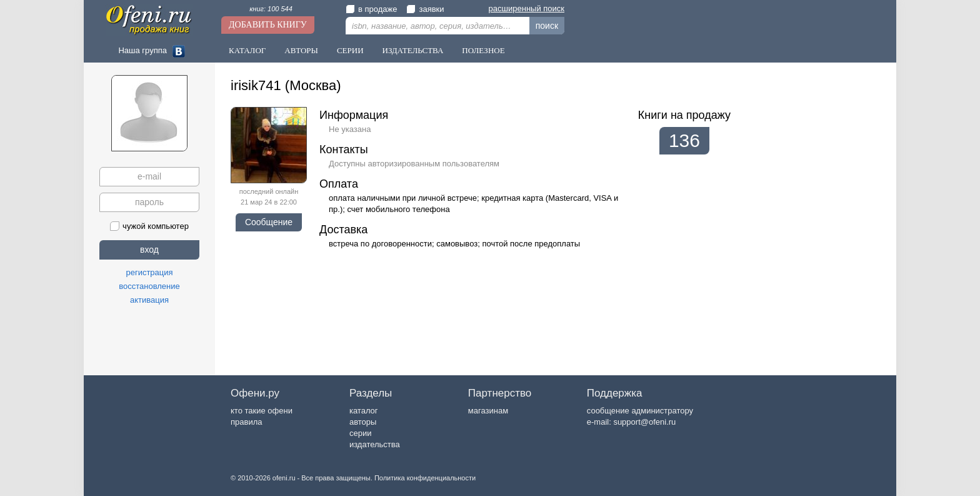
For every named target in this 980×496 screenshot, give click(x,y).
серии (360, 433)
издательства (375, 444)
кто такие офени (262, 411)
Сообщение (269, 222)
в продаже (371, 9)
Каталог (247, 50)
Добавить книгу (268, 25)
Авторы (301, 50)
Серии (350, 50)
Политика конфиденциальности (425, 478)
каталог (364, 411)
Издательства (413, 50)
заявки (425, 9)
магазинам (488, 411)
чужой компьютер (149, 226)
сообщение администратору (640, 411)
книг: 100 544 (271, 9)
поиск (547, 26)
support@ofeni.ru (644, 422)
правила (246, 422)
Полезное (483, 50)
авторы (363, 422)
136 (684, 140)
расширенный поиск (527, 8)
